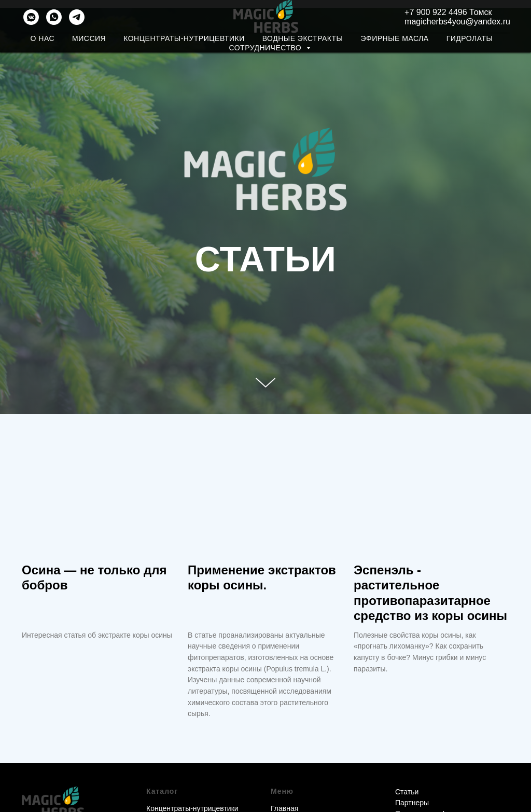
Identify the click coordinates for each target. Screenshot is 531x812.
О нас (43, 38)
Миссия (89, 38)
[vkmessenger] (31, 17)
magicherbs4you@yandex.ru (457, 22)
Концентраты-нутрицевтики (184, 38)
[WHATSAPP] (54, 17)
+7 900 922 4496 (437, 12)
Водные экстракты (303, 38)
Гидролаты (470, 38)
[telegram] (77, 17)
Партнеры (412, 803)
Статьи (407, 792)
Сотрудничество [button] (266, 48)
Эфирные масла (394, 38)
